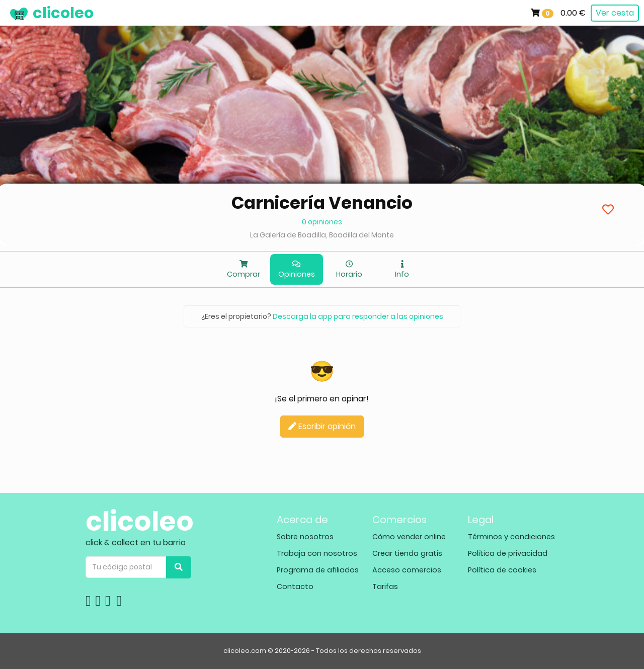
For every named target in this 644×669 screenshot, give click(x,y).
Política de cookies (502, 570)
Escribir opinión (322, 426)
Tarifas (385, 587)
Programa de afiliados (318, 570)
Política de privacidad (508, 553)
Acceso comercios (407, 570)
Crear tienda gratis (407, 553)
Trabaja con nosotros (317, 553)
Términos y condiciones (511, 537)
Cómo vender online (409, 537)
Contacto (295, 587)
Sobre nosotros (305, 537)
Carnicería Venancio (322, 203)
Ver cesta (615, 13)
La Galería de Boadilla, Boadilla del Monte (322, 235)
